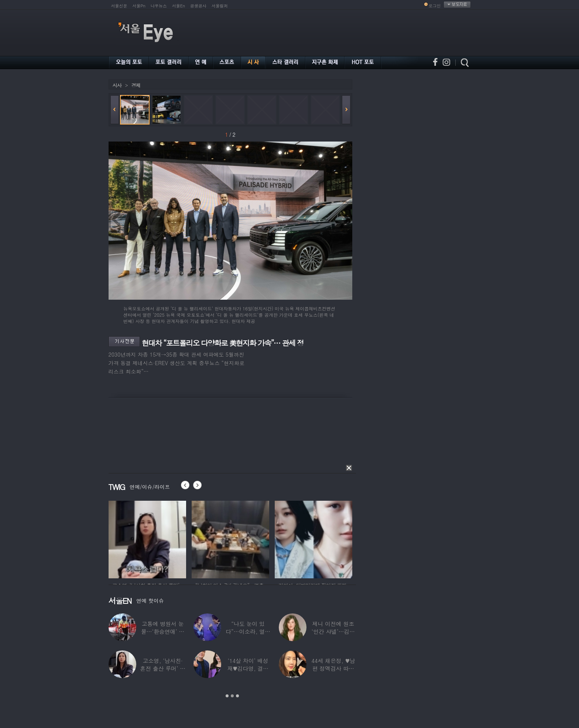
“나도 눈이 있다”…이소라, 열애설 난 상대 (248, 631)
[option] (147, 538)
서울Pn (139, 6)
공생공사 (198, 6)
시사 (117, 85)
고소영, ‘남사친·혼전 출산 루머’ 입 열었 (163, 668)
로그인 (435, 6)
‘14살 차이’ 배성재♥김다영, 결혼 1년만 (248, 668)
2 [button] (232, 696)
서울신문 (119, 6)
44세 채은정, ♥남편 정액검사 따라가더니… (333, 668)
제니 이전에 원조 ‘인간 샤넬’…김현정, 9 (333, 631)
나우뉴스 (159, 6)
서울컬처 (220, 6)
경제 (136, 85)
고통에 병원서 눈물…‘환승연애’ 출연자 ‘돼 (163, 631)
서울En (179, 6)
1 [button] (227, 696)
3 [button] (237, 696)
